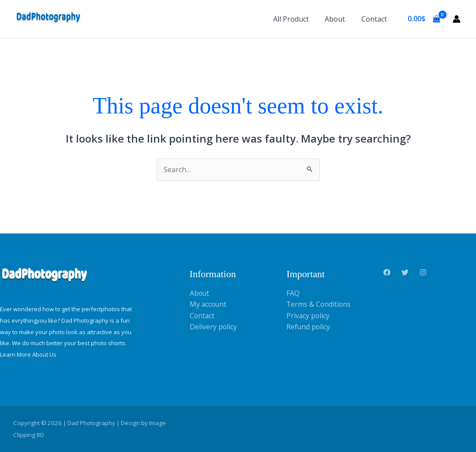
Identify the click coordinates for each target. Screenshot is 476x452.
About (338, 19)
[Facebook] (387, 273)
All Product (296, 19)
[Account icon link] (457, 19)
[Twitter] (405, 273)
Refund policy (309, 327)
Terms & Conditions (319, 305)
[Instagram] (423, 273)
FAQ (293, 293)
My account (209, 305)
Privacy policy (308, 316)
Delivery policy (214, 327)
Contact (375, 19)
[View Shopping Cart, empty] (424, 19)
